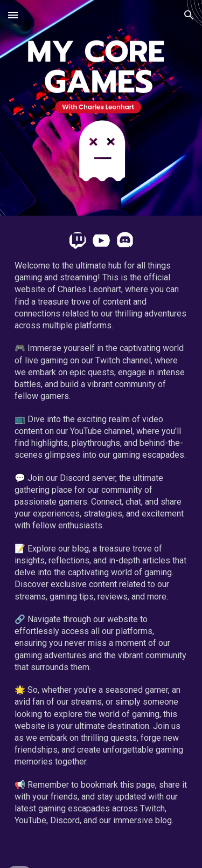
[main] (101, 554)
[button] (13, 15)
